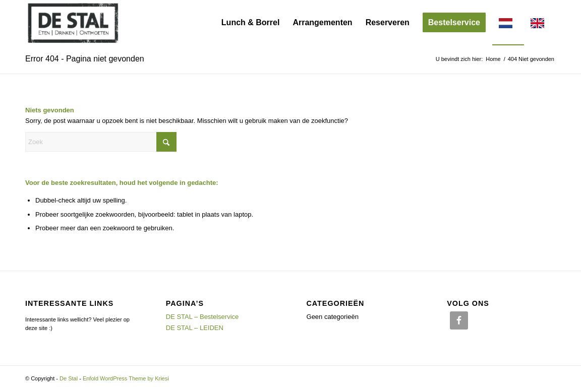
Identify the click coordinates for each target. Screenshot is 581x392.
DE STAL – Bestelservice (202, 317)
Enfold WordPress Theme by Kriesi (126, 378)
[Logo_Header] (73, 23)
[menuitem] (251, 23)
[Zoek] (101, 142)
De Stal (69, 378)
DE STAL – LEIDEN (195, 328)
